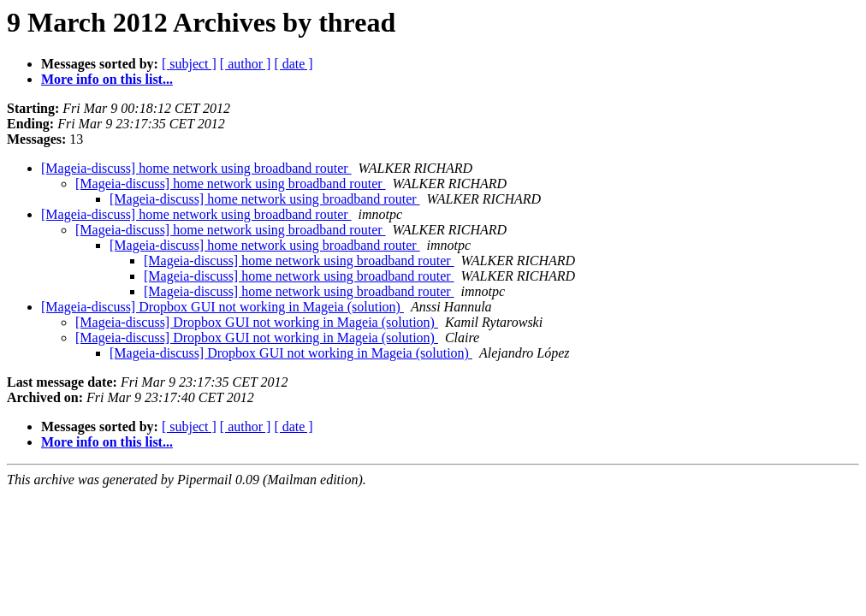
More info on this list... (107, 79)
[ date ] (293, 64)
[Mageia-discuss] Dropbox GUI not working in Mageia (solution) (222, 307)
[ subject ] (189, 64)
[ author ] (246, 64)
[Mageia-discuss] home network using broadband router (196, 168)
